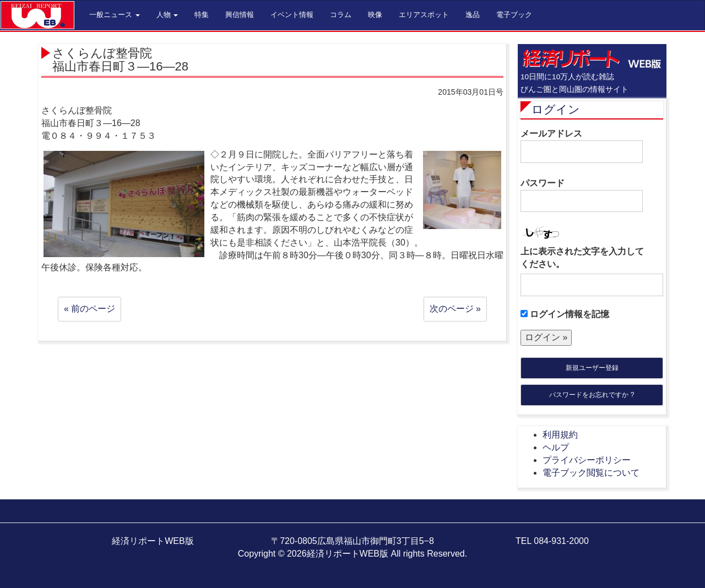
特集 (202, 15)
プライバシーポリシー (587, 460)
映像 (375, 15)
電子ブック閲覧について (591, 473)
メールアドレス (582, 146)
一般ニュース (115, 15)
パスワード (582, 195)
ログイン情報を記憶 (565, 314)
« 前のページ (90, 309)
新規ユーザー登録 (592, 368)
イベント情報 (292, 15)
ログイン (556, 109)
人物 (167, 15)
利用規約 (560, 435)
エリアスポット (424, 15)
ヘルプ (556, 447)
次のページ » (455, 309)
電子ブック (514, 15)
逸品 (473, 15)
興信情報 (240, 15)
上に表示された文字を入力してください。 (582, 258)
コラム (341, 15)
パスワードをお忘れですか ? (592, 395)
